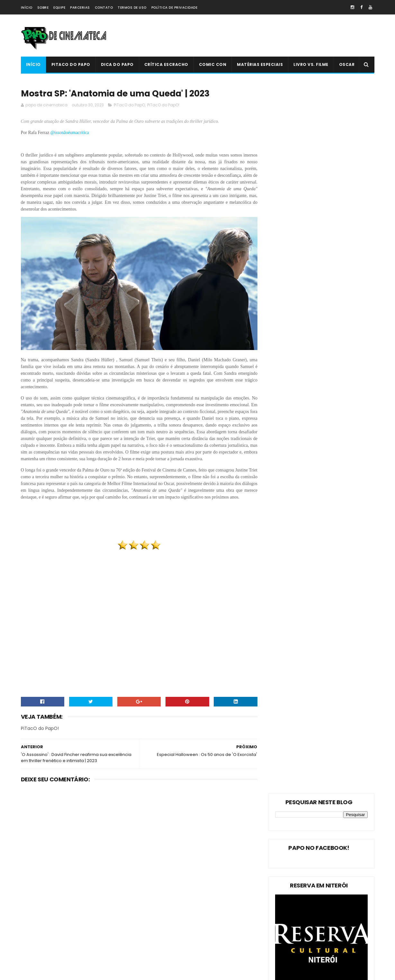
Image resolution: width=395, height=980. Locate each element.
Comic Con (213, 64)
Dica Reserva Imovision (47, 941)
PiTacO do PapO (71, 64)
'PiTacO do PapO (40, 953)
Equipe (59, 8)
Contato (104, 8)
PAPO (79, 953)
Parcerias (80, 8)
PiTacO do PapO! (163, 105)
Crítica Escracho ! (88, 919)
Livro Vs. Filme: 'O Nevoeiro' (206, 872)
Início (27, 8)
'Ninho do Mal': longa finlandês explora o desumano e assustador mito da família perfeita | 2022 (211, 911)
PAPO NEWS (35, 930)
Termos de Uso (132, 8)
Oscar (347, 64)
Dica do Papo (117, 64)
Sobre (43, 8)
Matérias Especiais (260, 64)
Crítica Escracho (166, 64)
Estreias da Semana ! (45, 908)
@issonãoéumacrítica (70, 133)
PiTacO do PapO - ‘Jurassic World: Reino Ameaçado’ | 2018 (211, 938)
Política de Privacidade (175, 8)
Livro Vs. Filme (311, 64)
